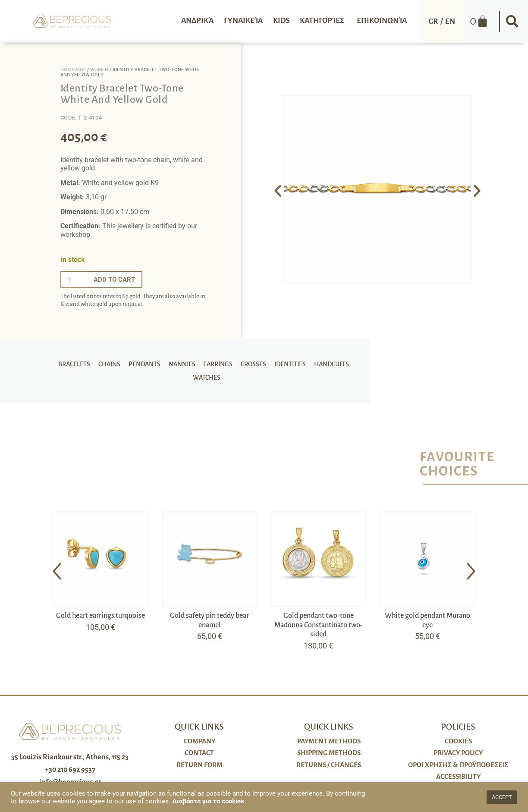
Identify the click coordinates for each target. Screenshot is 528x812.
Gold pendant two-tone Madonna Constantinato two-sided (319, 625)
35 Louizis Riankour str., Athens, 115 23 (70, 757)
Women (99, 70)
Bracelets (80, 362)
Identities (289, 362)
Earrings (219, 362)
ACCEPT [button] (502, 797)
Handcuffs (329, 362)
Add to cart (116, 279)
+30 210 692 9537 (70, 770)
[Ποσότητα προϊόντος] (74, 280)
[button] (512, 22)
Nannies (184, 362)
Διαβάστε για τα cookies (208, 801)
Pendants (148, 362)
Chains (114, 362)
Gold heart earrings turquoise (101, 616)
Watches (205, 380)
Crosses (253, 362)
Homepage (73, 70)
